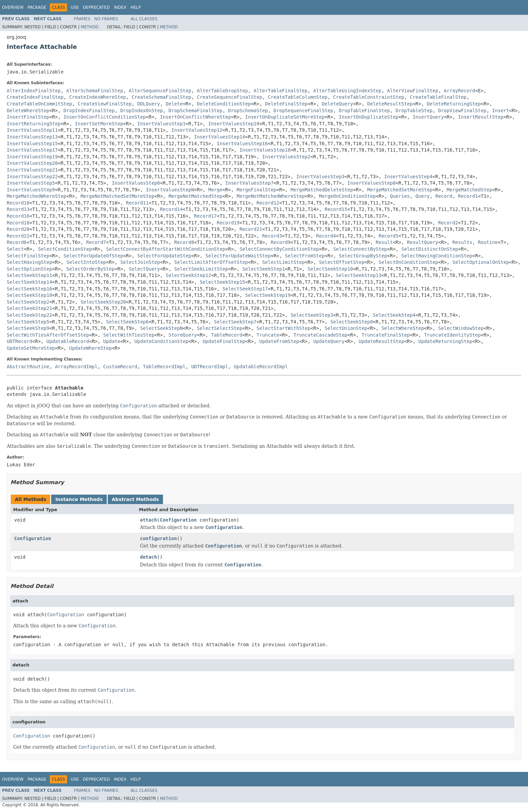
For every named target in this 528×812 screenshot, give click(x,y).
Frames (82, 19)
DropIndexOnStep (141, 111)
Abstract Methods (135, 499)
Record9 (281, 242)
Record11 (137, 203)
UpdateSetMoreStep (31, 348)
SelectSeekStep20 (103, 302)
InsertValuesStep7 (249, 183)
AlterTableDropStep (223, 91)
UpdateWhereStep (90, 348)
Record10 (18, 203)
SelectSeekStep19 (268, 295)
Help (136, 7)
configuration (159, 538)
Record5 (388, 236)
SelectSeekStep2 (28, 302)
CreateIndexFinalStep (35, 97)
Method (90, 27)
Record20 (18, 229)
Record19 (228, 223)
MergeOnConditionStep (347, 196)
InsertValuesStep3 (320, 177)
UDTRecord (20, 341)
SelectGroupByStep (363, 256)
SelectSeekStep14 (29, 282)
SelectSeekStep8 (352, 322)
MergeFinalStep (257, 190)
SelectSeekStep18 (29, 295)
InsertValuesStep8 (372, 183)
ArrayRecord (459, 91)
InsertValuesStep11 (32, 130)
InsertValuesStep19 (32, 157)
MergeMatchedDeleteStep (322, 190)
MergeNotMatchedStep (195, 196)
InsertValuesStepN (170, 190)
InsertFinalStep (28, 117)
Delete (174, 104)
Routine (488, 242)
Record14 (171, 209)
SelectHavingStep (29, 262)
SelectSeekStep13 (359, 275)
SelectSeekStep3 (312, 315)
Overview (13, 7)
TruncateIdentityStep (452, 335)
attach (149, 520)
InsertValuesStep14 (220, 137)
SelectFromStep (305, 256)
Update (112, 341)
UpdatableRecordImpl (261, 367)
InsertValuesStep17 (32, 150)
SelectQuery (144, 269)
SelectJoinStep (140, 262)
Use (75, 7)
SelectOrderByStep (90, 269)
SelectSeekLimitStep (201, 269)
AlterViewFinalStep (413, 91)
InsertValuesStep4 (408, 177)
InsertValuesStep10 (234, 124)
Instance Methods (79, 499)
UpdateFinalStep (224, 341)
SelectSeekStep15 (222, 282)
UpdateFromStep (279, 341)
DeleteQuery (338, 104)
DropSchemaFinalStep (195, 111)
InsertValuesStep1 (161, 124)
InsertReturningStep (34, 124)
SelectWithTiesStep (129, 335)
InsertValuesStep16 (242, 144)
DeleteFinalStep (286, 104)
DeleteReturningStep (454, 104)
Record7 (96, 242)
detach (149, 557)
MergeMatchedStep (470, 190)
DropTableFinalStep (364, 111)
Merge (215, 190)
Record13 (18, 209)
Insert (501, 111)
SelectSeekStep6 (127, 322)
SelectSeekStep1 (264, 269)
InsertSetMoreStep (99, 124)
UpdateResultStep (381, 341)
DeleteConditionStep (224, 104)
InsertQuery (428, 117)
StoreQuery (183, 335)
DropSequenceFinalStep (303, 111)
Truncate (268, 335)
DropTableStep (414, 111)
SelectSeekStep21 (29, 308)
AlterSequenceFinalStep (160, 91)
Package (37, 7)
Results (462, 242)
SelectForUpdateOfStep (93, 256)
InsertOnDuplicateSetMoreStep (285, 117)
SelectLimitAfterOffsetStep (211, 262)
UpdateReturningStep (445, 341)
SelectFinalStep (28, 256)
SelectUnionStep (346, 328)
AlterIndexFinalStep (34, 91)
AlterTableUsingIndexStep (347, 91)
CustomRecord (120, 367)
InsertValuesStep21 (32, 170)
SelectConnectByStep (360, 249)
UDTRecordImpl (210, 367)
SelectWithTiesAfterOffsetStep (48, 335)
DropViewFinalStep (462, 111)
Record (444, 196)
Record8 (184, 242)
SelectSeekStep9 (28, 328)
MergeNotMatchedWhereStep (271, 196)
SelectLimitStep (284, 262)
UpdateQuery (329, 341)
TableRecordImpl (164, 367)
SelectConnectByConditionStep (279, 249)
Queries (400, 196)
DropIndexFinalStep (89, 111)
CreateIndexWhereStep (97, 97)
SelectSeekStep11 (29, 275)
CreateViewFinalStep (105, 104)
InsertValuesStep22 (32, 177)
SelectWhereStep (403, 328)
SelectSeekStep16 (29, 289)
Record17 (205, 216)
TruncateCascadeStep (320, 335)
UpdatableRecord (68, 341)
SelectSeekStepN (161, 328)
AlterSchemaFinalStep (95, 91)
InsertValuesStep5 (31, 183)
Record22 (18, 236)
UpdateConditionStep (161, 341)
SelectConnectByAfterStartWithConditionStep (166, 249)
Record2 (448, 223)
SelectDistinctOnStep (430, 249)
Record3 (272, 236)
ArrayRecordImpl (76, 367)
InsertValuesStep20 (32, 163)
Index (120, 7)
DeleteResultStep (390, 104)
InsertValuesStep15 (32, 144)
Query (423, 196)
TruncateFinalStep (386, 335)
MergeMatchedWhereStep (37, 196)
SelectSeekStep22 (29, 315)
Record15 (336, 209)
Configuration (178, 520)
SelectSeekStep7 (235, 322)
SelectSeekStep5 (28, 322)
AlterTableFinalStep (280, 91)
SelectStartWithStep (284, 328)
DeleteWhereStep (28, 111)
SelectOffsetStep (342, 262)
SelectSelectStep (220, 328)
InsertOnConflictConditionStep (105, 117)
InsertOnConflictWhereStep (195, 117)
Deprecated (96, 7)
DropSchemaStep (248, 111)
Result (384, 242)
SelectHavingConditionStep (437, 256)
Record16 (18, 216)
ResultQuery (423, 242)
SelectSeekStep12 (188, 275)
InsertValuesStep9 (31, 190)
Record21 (251, 229)
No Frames (106, 19)
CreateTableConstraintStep (369, 97)
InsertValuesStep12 (197, 130)
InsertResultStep (481, 117)
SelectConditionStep (65, 249)
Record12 (268, 203)
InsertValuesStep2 (286, 157)
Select (15, 249)
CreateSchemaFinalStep (161, 97)
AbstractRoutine (28, 367)
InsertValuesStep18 (265, 150)
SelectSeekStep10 (331, 269)
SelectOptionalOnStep (481, 262)
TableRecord (227, 335)
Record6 (17, 242)
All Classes (144, 19)
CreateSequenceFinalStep (230, 97)
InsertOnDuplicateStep (369, 117)
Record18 (18, 223)
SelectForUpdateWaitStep (238, 256)
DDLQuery (149, 104)
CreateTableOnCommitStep (39, 104)
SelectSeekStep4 (394, 315)
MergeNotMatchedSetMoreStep (117, 196)
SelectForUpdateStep (164, 256)
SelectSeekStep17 (245, 289)
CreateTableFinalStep (438, 97)
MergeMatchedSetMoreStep (400, 190)
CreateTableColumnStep (298, 97)
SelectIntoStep (86, 262)
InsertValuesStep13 (32, 137)
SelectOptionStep (29, 269)
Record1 (468, 196)
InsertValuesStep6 (136, 183)
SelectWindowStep (461, 328)
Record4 (326, 236)
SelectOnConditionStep (408, 262)
